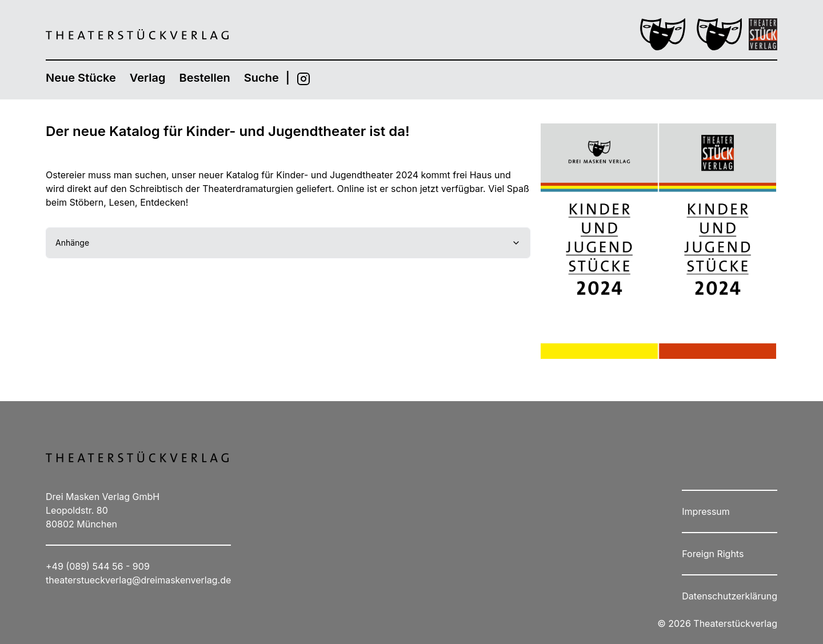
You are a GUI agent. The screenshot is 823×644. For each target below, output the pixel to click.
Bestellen (205, 78)
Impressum (706, 511)
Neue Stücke (81, 78)
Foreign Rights (713, 554)
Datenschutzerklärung (730, 596)
